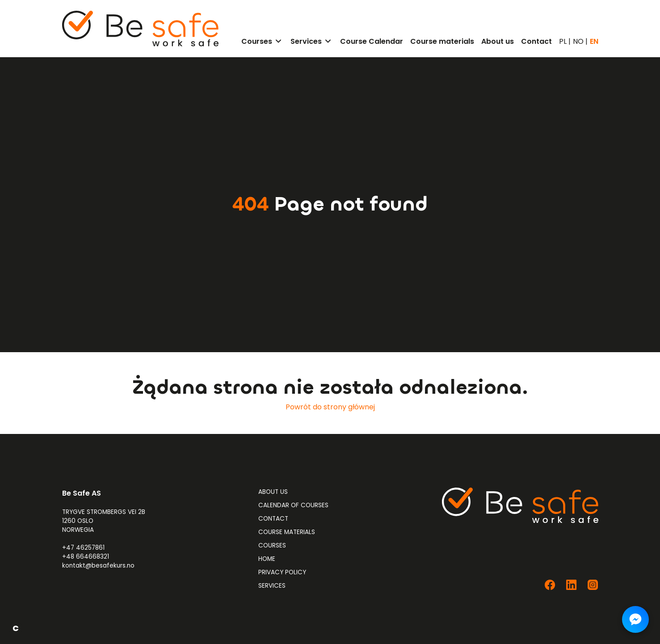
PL (563, 42)
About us (273, 492)
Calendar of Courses (293, 505)
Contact (273, 519)
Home (267, 559)
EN (594, 42)
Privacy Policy (282, 572)
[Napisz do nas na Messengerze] (635, 619)
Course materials (287, 532)
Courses (272, 545)
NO (578, 42)
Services (272, 586)
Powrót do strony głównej (330, 407)
